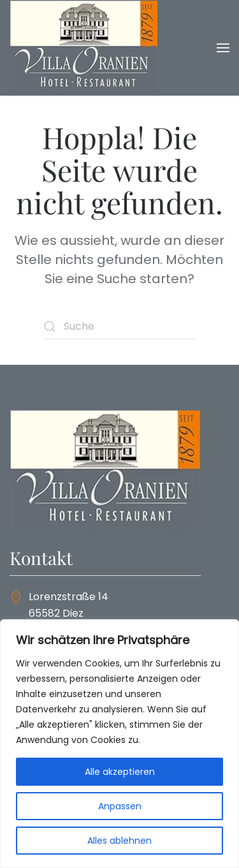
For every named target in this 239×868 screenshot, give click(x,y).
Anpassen (120, 806)
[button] (223, 48)
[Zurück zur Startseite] (84, 48)
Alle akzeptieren (120, 772)
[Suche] (120, 327)
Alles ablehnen (119, 841)
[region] (119, 744)
